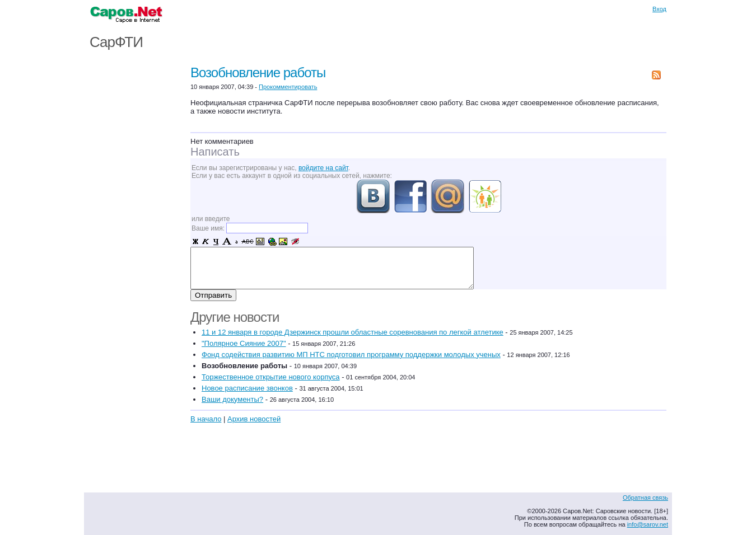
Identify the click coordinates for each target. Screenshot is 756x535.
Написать (215, 152)
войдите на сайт (323, 168)
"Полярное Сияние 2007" (244, 343)
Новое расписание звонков (247, 388)
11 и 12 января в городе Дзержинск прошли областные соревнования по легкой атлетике (353, 332)
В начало (206, 419)
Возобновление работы (258, 72)
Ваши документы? (232, 399)
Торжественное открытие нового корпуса (271, 377)
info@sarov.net (648, 524)
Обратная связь (645, 498)
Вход (659, 9)
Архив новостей (254, 419)
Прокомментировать (288, 87)
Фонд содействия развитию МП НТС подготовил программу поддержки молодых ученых (351, 355)
